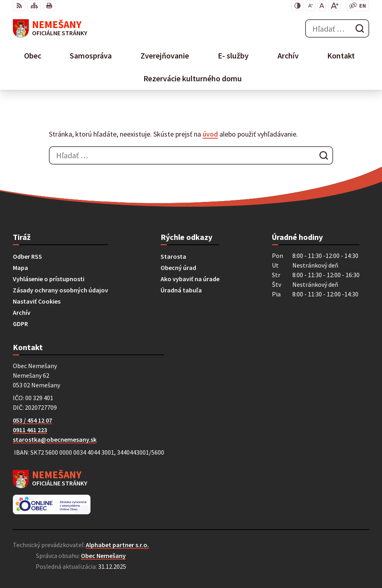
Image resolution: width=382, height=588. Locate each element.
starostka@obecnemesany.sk (55, 439)
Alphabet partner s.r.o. (117, 545)
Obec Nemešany (103, 556)
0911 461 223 (30, 430)
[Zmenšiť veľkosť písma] (311, 6)
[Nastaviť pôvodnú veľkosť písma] (322, 6)
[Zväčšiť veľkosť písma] (335, 6)
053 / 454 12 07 (32, 420)
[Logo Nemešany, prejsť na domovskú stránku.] (50, 28)
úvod (210, 134)
